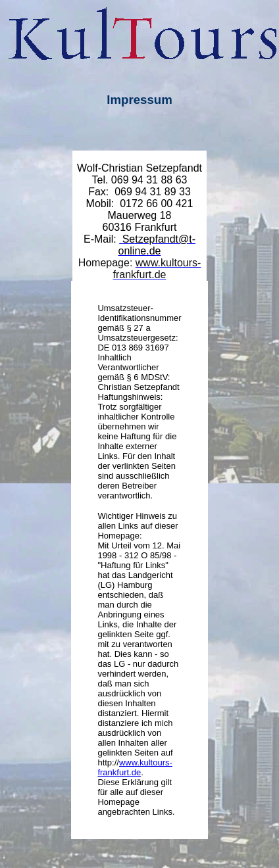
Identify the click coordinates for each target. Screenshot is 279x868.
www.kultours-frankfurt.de (135, 767)
